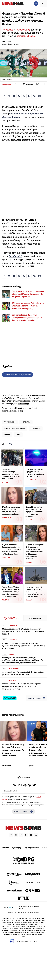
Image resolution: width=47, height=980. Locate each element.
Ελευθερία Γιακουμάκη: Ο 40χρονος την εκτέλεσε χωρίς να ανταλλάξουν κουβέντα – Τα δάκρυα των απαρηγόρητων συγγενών (35, 552)
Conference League (26, 36)
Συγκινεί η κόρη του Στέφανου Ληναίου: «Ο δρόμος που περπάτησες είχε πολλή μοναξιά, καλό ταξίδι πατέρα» (12, 549)
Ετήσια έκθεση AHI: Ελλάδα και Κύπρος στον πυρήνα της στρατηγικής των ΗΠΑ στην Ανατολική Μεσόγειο (22, 686)
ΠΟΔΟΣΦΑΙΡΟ (6, 84)
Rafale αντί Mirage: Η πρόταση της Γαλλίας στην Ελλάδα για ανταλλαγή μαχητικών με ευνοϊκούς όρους (35, 592)
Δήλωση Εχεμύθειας (32, 848)
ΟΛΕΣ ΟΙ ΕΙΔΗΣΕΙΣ (37, 698)
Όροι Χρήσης (17, 848)
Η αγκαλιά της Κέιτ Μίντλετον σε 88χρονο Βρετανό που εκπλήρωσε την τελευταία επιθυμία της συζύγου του (23, 646)
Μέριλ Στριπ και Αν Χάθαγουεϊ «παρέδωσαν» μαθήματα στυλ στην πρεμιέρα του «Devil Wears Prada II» (23, 631)
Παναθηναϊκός (23, 30)
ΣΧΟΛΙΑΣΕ (28, 84)
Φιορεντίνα (8, 30)
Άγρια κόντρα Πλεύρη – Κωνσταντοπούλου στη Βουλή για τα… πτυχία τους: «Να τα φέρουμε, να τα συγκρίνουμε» (11, 592)
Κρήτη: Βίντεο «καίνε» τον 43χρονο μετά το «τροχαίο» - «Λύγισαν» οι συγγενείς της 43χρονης (34, 512)
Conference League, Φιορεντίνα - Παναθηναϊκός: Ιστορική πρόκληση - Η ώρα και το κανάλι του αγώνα (27, 318)
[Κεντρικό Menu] (43, 4)
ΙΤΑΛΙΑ (18, 435)
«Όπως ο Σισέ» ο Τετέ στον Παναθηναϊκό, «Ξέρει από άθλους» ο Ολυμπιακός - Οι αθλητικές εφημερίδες (28, 294)
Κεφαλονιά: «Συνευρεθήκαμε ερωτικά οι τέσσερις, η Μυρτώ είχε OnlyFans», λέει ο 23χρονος (11, 474)
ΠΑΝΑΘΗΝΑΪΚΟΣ (10, 422)
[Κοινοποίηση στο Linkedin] (29, 96)
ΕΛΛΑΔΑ (7, 435)
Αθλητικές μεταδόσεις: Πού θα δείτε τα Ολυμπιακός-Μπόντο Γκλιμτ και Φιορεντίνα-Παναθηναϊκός (28, 306)
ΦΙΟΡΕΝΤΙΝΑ (26, 422)
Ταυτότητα (5, 848)
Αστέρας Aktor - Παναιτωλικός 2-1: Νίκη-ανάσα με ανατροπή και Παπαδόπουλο (23, 673)
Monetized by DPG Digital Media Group (29, 907)
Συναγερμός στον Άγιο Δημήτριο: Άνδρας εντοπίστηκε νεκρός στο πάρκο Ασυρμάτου (35, 473)
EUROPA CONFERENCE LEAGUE (15, 428)
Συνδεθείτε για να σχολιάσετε (17, 375)
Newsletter (20, 408)
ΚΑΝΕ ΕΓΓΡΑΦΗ (23, 811)
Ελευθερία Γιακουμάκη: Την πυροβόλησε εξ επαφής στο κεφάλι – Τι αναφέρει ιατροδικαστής (12, 510)
